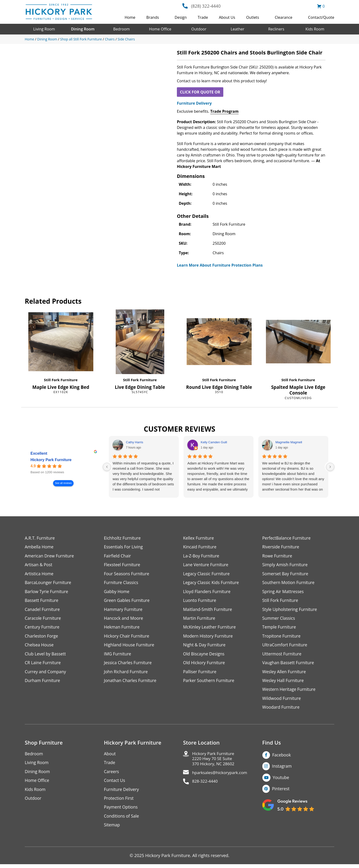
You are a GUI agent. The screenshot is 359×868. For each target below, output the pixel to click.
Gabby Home (117, 592)
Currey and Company (46, 674)
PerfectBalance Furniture (287, 538)
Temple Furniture (280, 628)
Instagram (282, 769)
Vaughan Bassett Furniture (289, 665)
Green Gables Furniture (127, 601)
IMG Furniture (118, 656)
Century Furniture (42, 628)
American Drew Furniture (50, 556)
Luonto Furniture (200, 601)
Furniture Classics (122, 583)
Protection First (119, 802)
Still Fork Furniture (61, 380)
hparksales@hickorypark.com (221, 776)
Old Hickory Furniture (204, 665)
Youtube (281, 780)
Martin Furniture (199, 619)
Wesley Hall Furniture (284, 683)
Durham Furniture (43, 683)
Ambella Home (40, 547)
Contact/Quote (321, 17)
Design (181, 17)
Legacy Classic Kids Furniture (212, 583)
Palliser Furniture (200, 674)
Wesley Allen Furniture (285, 674)
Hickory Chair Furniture (127, 637)
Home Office (160, 29)
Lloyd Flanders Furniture (207, 592)
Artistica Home (39, 574)
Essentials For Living (124, 547)
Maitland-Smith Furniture (208, 610)
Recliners (276, 29)
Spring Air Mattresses (284, 592)
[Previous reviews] (107, 467)
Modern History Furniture (209, 637)
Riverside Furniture (281, 547)
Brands (153, 17)
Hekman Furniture (122, 628)
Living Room (44, 29)
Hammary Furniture (124, 610)
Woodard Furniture (282, 710)
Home (130, 17)
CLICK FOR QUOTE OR (200, 92)
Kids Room (315, 29)
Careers (112, 774)
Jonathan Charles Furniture (131, 683)
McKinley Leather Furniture (210, 628)
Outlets (253, 17)
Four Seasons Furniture (127, 574)
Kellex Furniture (199, 538)
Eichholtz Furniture (123, 538)
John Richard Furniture (127, 674)
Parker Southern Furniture (209, 683)
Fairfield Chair (118, 556)
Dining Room (83, 29)
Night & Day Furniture (205, 646)
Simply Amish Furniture (286, 565)
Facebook (282, 757)
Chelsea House (40, 646)
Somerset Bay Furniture (286, 574)
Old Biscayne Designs (204, 656)
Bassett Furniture (42, 601)
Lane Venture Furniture (206, 565)
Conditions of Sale (122, 820)
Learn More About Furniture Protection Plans (220, 265)
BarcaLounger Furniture (49, 583)
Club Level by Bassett (46, 656)
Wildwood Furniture (282, 701)
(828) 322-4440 (206, 6)
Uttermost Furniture (282, 656)
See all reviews (63, 483)
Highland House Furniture (130, 646)
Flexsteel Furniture (123, 565)
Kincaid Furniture (200, 547)
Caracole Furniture (43, 619)
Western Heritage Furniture (290, 692)
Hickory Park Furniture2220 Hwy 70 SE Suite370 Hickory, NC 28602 (215, 762)
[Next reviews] (330, 467)
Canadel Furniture (43, 610)
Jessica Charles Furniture (129, 665)
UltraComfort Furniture (285, 646)
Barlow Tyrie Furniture (47, 592)
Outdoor (199, 29)
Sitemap (112, 829)
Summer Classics (279, 619)
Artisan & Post (39, 565)
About (110, 756)
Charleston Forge (42, 637)
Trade (203, 17)
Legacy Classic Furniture (207, 574)
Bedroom (121, 29)
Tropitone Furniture (282, 637)
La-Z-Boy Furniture (202, 556)
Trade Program (224, 111)
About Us (227, 17)
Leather (237, 29)
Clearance (284, 17)
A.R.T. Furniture (40, 538)
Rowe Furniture (278, 556)
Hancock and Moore (124, 619)
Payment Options (121, 811)
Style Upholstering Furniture (290, 610)
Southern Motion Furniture (289, 583)
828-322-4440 (206, 785)
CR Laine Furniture (43, 665)
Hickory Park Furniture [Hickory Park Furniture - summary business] (51, 460)
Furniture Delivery (194, 103)
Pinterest (281, 792)
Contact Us (115, 783)
